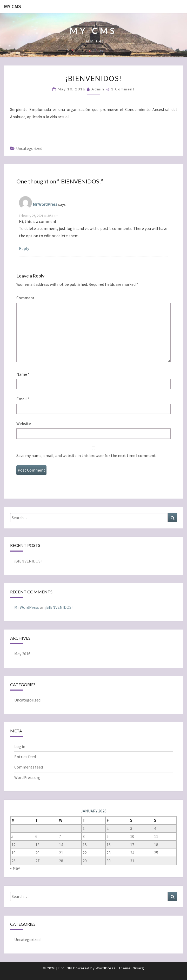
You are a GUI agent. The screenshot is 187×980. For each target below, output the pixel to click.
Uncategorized (29, 148)
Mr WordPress (45, 204)
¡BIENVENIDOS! (28, 561)
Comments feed (29, 767)
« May (15, 868)
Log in (20, 746)
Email (23, 399)
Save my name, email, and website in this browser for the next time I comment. (86, 455)
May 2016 (22, 654)
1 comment (123, 89)
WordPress (106, 968)
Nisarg (138, 968)
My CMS (12, 6)
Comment (25, 298)
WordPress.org (27, 777)
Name (23, 374)
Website (24, 423)
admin (98, 89)
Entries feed (25, 757)
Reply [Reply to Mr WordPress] (24, 248)
